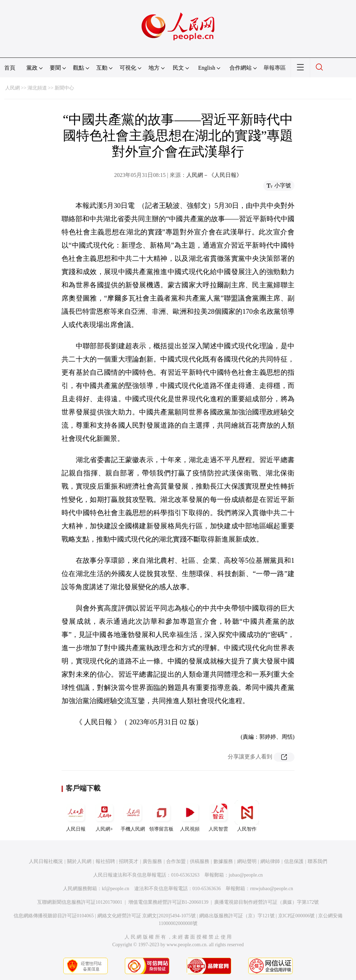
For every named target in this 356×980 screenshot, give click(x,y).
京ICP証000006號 (297, 916)
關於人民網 (79, 861)
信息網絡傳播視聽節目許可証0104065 (54, 916)
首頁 (10, 68)
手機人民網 (133, 816)
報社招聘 (105, 861)
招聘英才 (129, 861)
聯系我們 (317, 861)
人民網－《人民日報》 (214, 175)
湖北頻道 (37, 88)
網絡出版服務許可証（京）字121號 (237, 916)
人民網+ (104, 816)
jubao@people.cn (246, 875)
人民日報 (76, 816)
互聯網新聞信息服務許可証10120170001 (80, 902)
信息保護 (294, 861)
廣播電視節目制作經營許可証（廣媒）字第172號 (266, 902)
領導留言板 (161, 816)
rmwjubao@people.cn (272, 889)
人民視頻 (190, 816)
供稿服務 (200, 861)
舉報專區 (275, 68)
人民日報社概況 (46, 861)
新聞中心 (64, 88)
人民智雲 (218, 816)
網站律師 (270, 861)
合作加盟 (176, 861)
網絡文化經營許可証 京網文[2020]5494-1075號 (147, 916)
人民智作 (247, 816)
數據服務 (223, 861)
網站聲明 (247, 861)
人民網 (13, 88)
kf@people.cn (116, 889)
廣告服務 (152, 861)
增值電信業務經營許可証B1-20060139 (168, 902)
